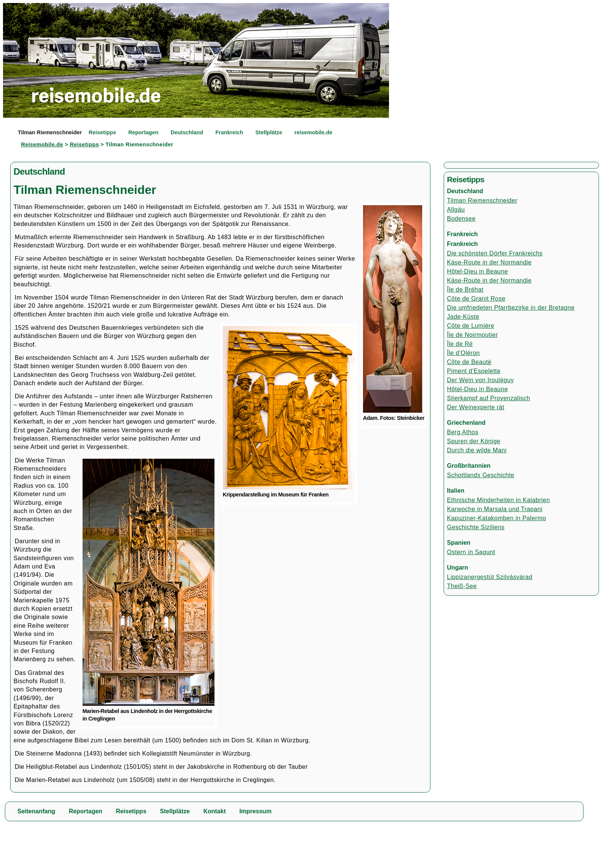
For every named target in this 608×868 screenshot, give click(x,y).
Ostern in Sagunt (471, 552)
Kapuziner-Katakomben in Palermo (497, 518)
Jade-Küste (463, 317)
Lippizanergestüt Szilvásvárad (490, 577)
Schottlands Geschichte (481, 475)
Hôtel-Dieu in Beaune (478, 271)
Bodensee (461, 219)
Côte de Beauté (469, 362)
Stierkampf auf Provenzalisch (489, 398)
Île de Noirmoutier (472, 335)
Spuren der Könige (474, 441)
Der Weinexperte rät (476, 407)
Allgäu (456, 210)
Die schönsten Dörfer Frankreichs (495, 253)
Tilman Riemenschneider (482, 200)
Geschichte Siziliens (476, 527)
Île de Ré (460, 344)
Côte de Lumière (471, 326)
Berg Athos (463, 432)
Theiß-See (462, 586)
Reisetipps (84, 144)
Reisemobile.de (42, 144)
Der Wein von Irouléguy (480, 380)
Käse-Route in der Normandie (489, 262)
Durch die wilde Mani (477, 450)
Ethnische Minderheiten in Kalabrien (498, 500)
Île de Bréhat (465, 290)
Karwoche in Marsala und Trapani (495, 509)
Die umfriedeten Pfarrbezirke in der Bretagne (511, 308)
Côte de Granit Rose (476, 299)
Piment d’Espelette (474, 371)
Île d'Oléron (463, 353)
